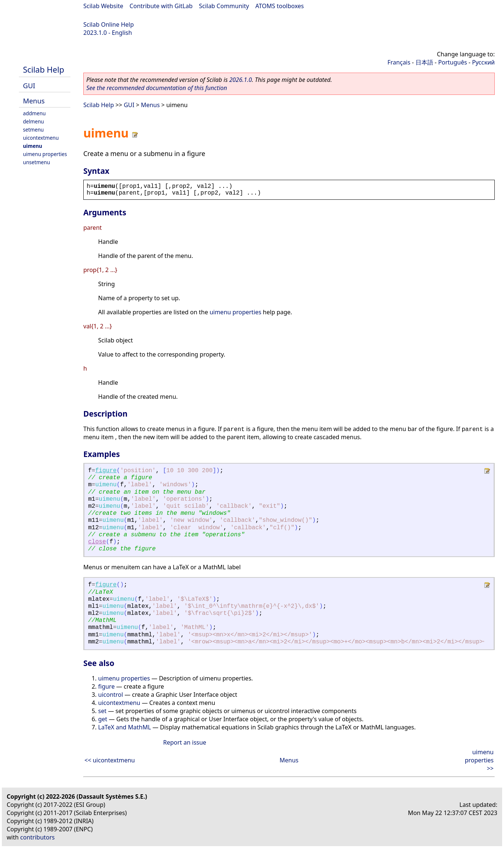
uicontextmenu (41, 138)
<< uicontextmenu (110, 760)
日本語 (424, 62)
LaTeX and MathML (125, 727)
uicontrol (111, 695)
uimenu (33, 146)
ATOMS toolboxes (280, 6)
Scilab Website (103, 6)
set (102, 711)
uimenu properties (45, 154)
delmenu (34, 121)
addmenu (34, 113)
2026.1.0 (241, 80)
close (97, 542)
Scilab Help (44, 69)
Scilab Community (224, 6)
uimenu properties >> (479, 760)
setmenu (33, 130)
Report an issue (184, 742)
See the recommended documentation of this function (157, 88)
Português (453, 62)
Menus (34, 101)
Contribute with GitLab (161, 6)
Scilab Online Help (109, 24)
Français (399, 62)
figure (106, 471)
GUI (29, 85)
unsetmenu (36, 162)
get (103, 719)
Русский (483, 62)
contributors (38, 837)
